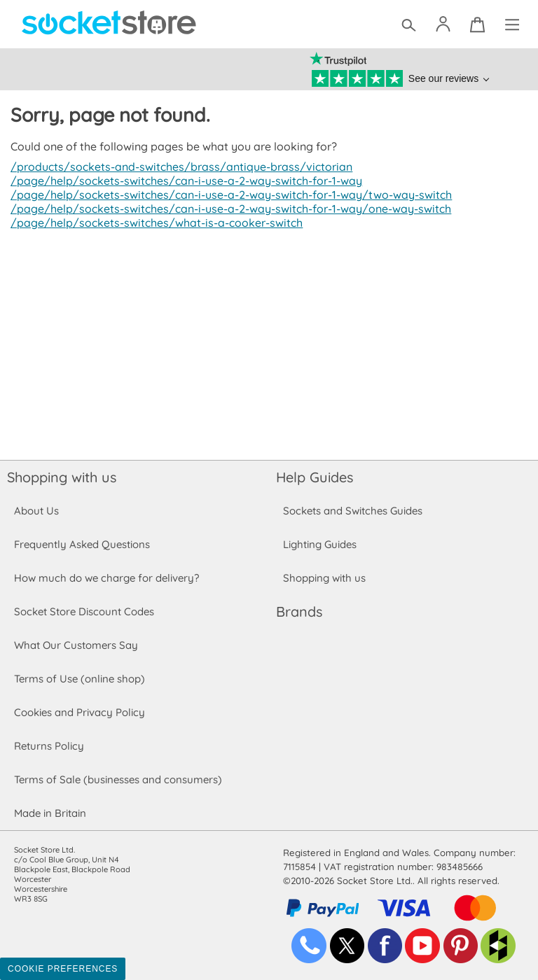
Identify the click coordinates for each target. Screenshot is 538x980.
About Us (36, 511)
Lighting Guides (320, 544)
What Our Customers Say (76, 645)
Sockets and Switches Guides (353, 511)
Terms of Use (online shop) (79, 679)
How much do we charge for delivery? (106, 578)
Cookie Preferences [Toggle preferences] (63, 969)
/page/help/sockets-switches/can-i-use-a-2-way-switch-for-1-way (183, 181)
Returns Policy (48, 746)
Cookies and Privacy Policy (79, 712)
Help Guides (315, 477)
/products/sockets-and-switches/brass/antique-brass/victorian (176, 167)
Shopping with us (62, 477)
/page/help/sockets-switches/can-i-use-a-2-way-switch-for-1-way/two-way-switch (227, 195)
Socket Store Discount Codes (84, 611)
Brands (299, 611)
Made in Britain (50, 813)
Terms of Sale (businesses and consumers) (117, 779)
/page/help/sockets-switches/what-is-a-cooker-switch (153, 223)
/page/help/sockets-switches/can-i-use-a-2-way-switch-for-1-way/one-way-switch (227, 209)
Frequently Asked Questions (82, 544)
